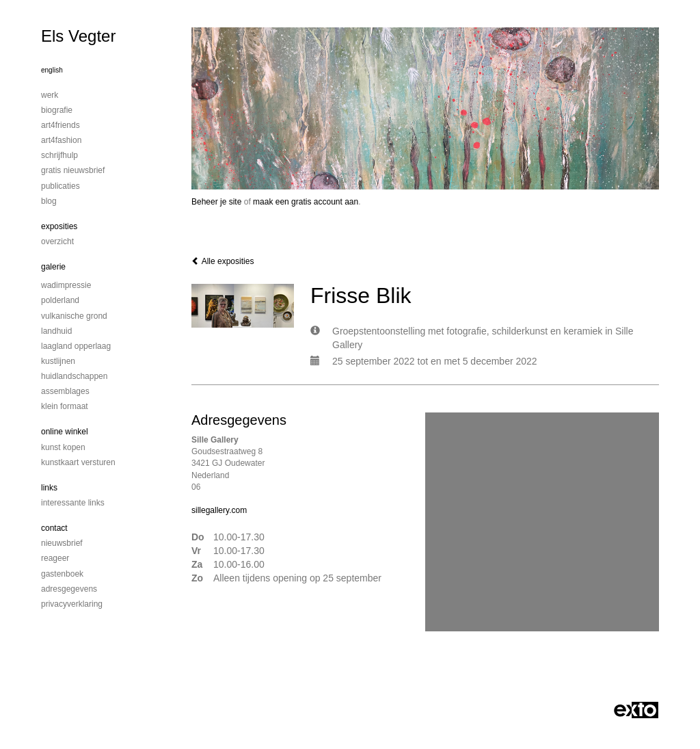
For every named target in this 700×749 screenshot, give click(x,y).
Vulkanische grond (74, 316)
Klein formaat (65, 406)
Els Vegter (78, 36)
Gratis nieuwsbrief (73, 170)
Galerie (53, 267)
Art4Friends (60, 125)
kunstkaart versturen (78, 462)
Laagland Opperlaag (76, 346)
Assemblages (65, 391)
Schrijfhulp (59, 155)
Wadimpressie (66, 285)
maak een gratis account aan (306, 202)
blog (49, 201)
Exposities (59, 226)
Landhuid (56, 331)
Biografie (57, 110)
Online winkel (65, 432)
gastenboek (62, 574)
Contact (54, 528)
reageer (55, 558)
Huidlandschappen (74, 376)
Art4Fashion (61, 140)
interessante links (73, 503)
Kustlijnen (58, 361)
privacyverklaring (72, 604)
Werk (50, 95)
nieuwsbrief (62, 543)
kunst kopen (63, 447)
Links (49, 488)
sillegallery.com (219, 510)
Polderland (60, 300)
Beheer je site (216, 202)
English (52, 70)
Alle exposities (223, 261)
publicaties (60, 186)
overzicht (57, 241)
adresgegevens (69, 589)
